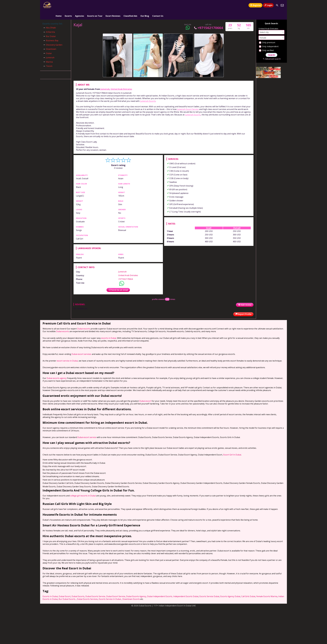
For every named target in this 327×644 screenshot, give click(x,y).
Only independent (269, 37)
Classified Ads (130, 5)
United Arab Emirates (121, 80)
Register (255, 5)
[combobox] (271, 23)
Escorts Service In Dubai (110, 590)
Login (268, 5)
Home (59, 5)
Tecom (49, 57)
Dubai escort (145, 392)
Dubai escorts (84, 320)
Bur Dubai (51, 27)
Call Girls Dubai (248, 587)
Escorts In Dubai (50, 587)
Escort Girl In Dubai (232, 446)
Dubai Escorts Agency (136, 587)
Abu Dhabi (51, 19)
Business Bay (52, 31)
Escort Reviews (113, 5)
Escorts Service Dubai (209, 587)
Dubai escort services (81, 345)
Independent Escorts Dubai (186, 587)
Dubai (49, 44)
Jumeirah (105, 80)
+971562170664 (208, 19)
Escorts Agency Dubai (230, 587)
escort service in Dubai (67, 352)
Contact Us (158, 5)
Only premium (267, 33)
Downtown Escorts (131, 590)
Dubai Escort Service (116, 587)
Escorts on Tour (95, 5)
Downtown (51, 40)
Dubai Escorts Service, (96, 587)
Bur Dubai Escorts (67, 590)
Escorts (68, 5)
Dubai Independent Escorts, (160, 587)
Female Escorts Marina (267, 587)
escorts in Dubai (109, 329)
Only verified (266, 41)
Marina (49, 53)
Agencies (80, 5)
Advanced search (271, 50)
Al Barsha (50, 23)
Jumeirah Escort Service (188, 100)
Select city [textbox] (264, 23)
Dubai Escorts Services (87, 590)
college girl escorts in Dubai (83, 487)
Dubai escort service (87, 428)
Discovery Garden (54, 36)
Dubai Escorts (78, 587)
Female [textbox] (263, 29)
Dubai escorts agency (57, 369)
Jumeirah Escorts (148, 92)
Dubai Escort (65, 587)
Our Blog (145, 5)
